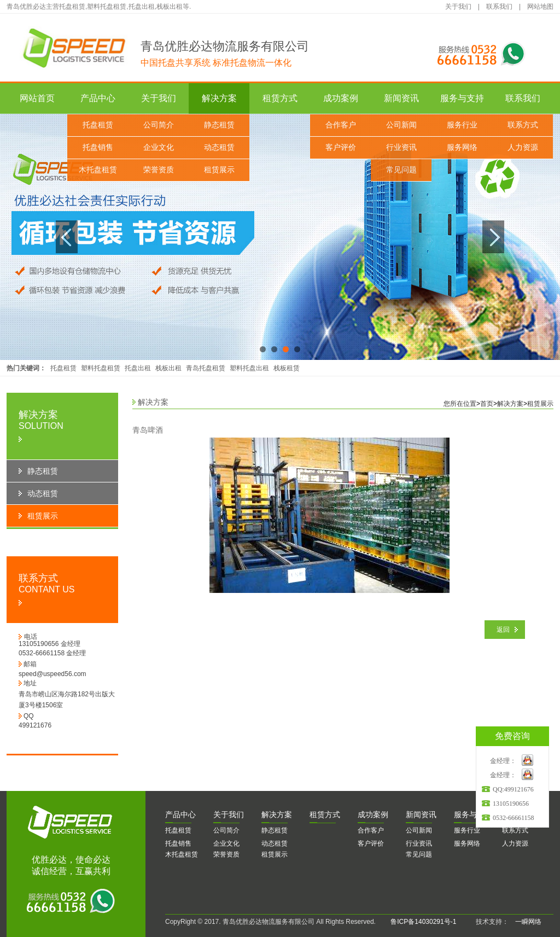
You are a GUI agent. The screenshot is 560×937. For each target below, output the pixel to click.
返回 (503, 630)
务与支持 (473, 814)
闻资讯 (421, 814)
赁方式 (325, 814)
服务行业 (462, 125)
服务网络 (462, 147)
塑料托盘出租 (249, 368)
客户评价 (341, 147)
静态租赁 (219, 125)
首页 (487, 404)
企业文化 (159, 147)
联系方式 (523, 125)
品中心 (180, 814)
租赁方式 (280, 98)
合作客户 (341, 125)
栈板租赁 (287, 368)
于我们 (229, 814)
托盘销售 (98, 147)
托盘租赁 (98, 125)
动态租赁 (219, 147)
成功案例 (341, 98)
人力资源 (523, 147)
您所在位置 (460, 404)
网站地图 (540, 7)
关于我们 (458, 7)
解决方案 (219, 98)
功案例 (373, 814)
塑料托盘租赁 (101, 368)
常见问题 (401, 170)
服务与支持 (462, 98)
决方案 (277, 814)
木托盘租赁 (98, 170)
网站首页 (37, 98)
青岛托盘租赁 (206, 368)
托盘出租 (138, 368)
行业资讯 (401, 147)
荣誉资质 (159, 170)
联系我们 (499, 7)
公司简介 (159, 125)
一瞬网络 (525, 922)
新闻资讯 (401, 98)
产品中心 (98, 98)
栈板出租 (168, 368)
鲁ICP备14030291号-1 (423, 922)
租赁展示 (219, 170)
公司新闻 (401, 125)
